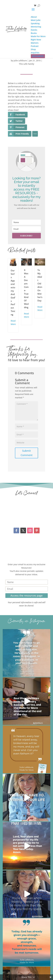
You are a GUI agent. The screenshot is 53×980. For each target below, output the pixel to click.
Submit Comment (27, 453)
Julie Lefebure (20, 60)
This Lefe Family (26, 64)
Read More (13, 322)
